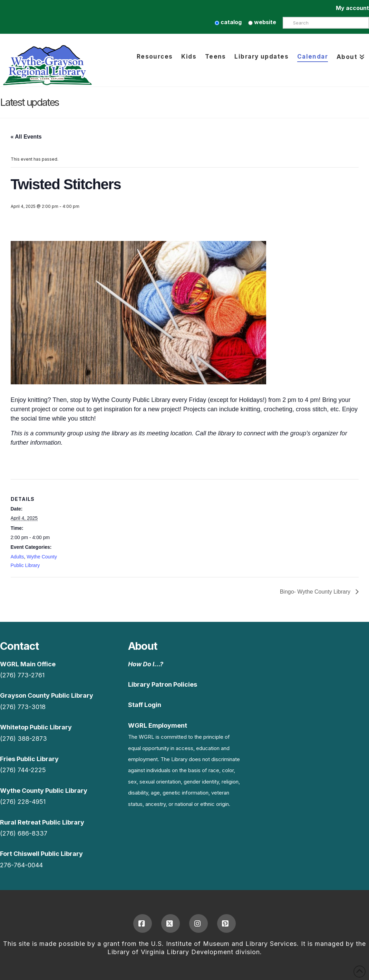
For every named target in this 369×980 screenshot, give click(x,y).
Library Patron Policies (163, 684)
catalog (228, 22)
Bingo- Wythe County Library (316, 592)
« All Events (26, 137)
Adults (17, 557)
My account (352, 8)
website (262, 22)
